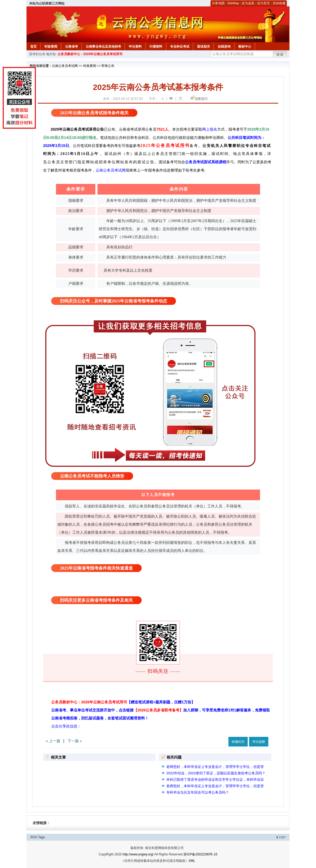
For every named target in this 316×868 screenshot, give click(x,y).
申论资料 (135, 47)
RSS (34, 837)
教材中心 (245, 47)
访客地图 (218, 3)
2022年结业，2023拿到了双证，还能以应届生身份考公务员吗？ (216, 773)
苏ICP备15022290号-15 (200, 854)
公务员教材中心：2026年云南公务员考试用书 (90, 54)
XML (192, 861)
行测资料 (156, 47)
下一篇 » (75, 741)
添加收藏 (279, 3)
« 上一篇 (53, 741)
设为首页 (264, 3)
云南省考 (72, 47)
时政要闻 (51, 47)
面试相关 (204, 47)
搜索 (280, 55)
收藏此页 (238, 742)
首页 (33, 47)
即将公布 (108, 66)
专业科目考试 (180, 47)
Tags (41, 837)
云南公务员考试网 (65, 66)
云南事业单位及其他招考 (103, 47)
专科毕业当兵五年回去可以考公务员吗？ (198, 792)
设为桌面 (248, 3)
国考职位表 (37, 54)
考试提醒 (259, 742)
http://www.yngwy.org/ (138, 854)
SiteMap (233, 3)
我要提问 (201, 99)
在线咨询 (224, 47)
